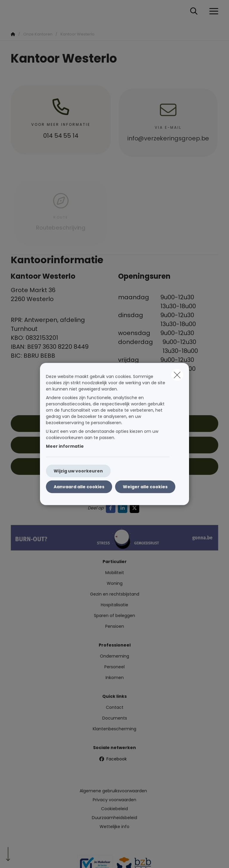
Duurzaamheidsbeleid (114, 818)
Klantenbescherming (114, 729)
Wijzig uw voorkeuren (78, 471)
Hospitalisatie (114, 605)
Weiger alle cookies (145, 487)
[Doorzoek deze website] (194, 11)
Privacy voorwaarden (114, 800)
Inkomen (115, 678)
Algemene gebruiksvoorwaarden (113, 791)
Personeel (114, 667)
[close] (177, 375)
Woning (115, 583)
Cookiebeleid (114, 809)
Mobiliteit (115, 573)
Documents (115, 718)
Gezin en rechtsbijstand (115, 594)
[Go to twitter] (136, 508)
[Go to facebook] (112, 508)
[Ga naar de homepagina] (14, 11)
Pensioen (115, 626)
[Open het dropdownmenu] (212, 11)
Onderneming (114, 656)
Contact (115, 707)
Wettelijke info (114, 827)
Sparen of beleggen (114, 616)
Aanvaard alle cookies (79, 487)
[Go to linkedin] (124, 508)
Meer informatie (65, 446)
